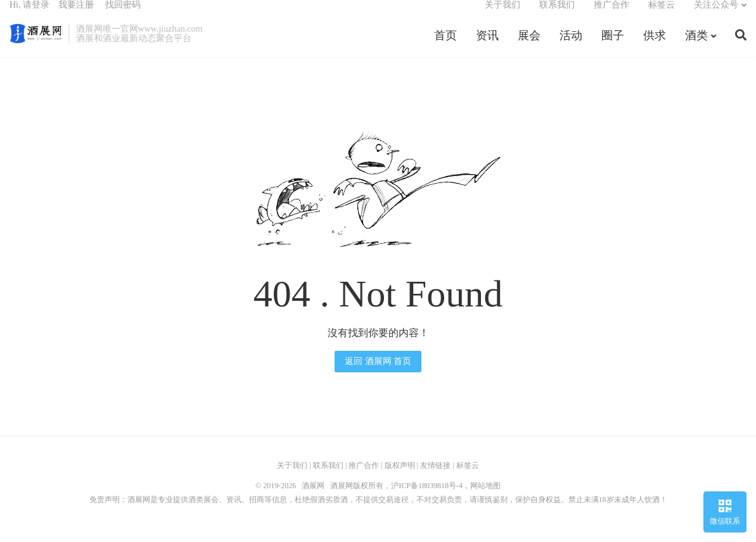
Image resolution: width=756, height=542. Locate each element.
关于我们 (503, 16)
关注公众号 (716, 16)
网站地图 (485, 499)
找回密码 (123, 16)
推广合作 (612, 16)
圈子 (613, 47)
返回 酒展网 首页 (378, 375)
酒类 (696, 47)
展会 (529, 47)
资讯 (487, 47)
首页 (445, 47)
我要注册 (76, 16)
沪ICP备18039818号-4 (427, 499)
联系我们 (557, 16)
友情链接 (435, 479)
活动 (571, 47)
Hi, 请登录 (29, 16)
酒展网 (36, 45)
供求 (655, 47)
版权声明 (400, 479)
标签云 (662, 16)
